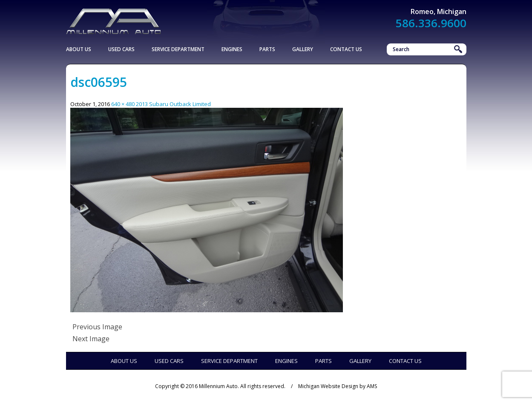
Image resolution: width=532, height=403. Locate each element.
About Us (79, 49)
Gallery (303, 49)
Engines (232, 49)
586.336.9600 (431, 23)
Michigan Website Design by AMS (338, 386)
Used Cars (121, 49)
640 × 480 (123, 104)
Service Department (178, 49)
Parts (267, 49)
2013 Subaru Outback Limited (173, 104)
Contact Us (346, 49)
